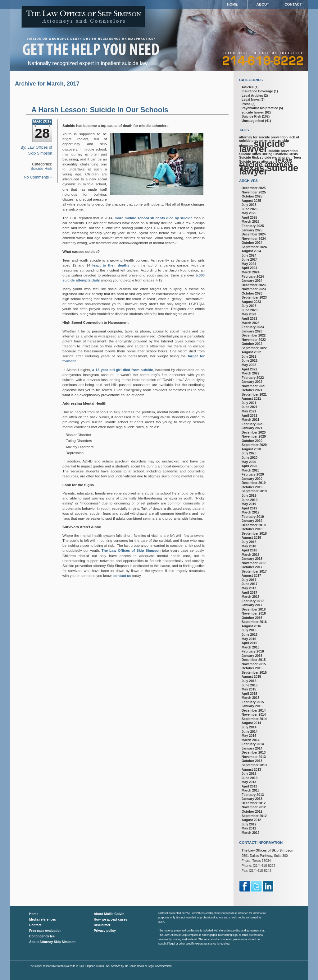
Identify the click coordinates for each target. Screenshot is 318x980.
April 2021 (249, 416)
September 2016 (254, 622)
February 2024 (253, 276)
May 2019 (249, 504)
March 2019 (250, 512)
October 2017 (252, 567)
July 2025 (249, 205)
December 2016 (254, 609)
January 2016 (252, 656)
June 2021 (250, 407)
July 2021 (249, 403)
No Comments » (38, 177)
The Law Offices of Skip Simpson (131, 550)
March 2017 (250, 597)
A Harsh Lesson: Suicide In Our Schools (100, 110)
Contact (293, 4)
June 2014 (250, 732)
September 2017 (254, 571)
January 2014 (252, 748)
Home (232, 4)
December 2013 (254, 752)
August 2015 (251, 676)
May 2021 (249, 411)
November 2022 (254, 340)
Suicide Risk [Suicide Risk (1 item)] (249, 157)
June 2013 (250, 778)
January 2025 (252, 230)
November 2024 (254, 239)
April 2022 (249, 369)
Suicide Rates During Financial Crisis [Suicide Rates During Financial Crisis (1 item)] (268, 154)
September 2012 (254, 816)
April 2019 (249, 508)
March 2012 (250, 833)
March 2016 (250, 647)
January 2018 (252, 559)
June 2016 (250, 634)
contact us (122, 576)
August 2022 (251, 352)
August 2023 (251, 302)
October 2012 (252, 811)
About (263, 4)
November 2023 (254, 289)
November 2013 (254, 757)
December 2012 (254, 803)
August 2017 (251, 575)
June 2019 (250, 500)
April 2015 (249, 694)
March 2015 (250, 698)
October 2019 (252, 487)
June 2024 (250, 259)
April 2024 (249, 268)
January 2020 (252, 479)
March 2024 (250, 272)
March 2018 (250, 555)
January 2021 (252, 428)
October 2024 (252, 243)
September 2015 (254, 672)
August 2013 (251, 769)
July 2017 (249, 580)
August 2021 (251, 398)
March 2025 (250, 221)
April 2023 (249, 318)
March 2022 (250, 373)
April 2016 (249, 643)
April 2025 (249, 217)
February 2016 (253, 651)
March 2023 (250, 323)
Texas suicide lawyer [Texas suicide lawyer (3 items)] (269, 170)
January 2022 (252, 382)
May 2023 (249, 314)
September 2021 (254, 394)
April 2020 (249, 466)
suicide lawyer (253, 112)
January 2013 (252, 799)
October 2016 (252, 618)
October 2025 (252, 196)
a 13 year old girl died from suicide (123, 370)
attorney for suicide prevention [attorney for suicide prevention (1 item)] (263, 137)
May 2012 (249, 828)
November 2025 (254, 192)
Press (246, 104)
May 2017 (249, 588)
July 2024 (249, 255)
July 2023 (249, 306)
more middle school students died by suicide (154, 218)
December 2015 (254, 660)
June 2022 (250, 360)
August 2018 (251, 537)
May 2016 (249, 639)
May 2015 (249, 689)
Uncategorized (253, 121)
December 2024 (254, 234)
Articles (248, 87)
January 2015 (252, 706)
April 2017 (249, 592)
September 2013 (254, 765)
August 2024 (251, 251)
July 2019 (249, 495)
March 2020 (250, 470)
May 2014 (249, 736)
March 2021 (250, 420)
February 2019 (253, 517)
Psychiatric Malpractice (260, 108)
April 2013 (249, 786)
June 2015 (250, 685)
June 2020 (250, 457)
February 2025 (253, 226)
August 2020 (251, 449)
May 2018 (249, 546)
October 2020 (252, 441)
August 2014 (251, 723)
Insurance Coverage (257, 91)
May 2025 (249, 213)
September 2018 (254, 533)
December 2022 (254, 335)
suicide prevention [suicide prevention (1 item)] (283, 151)
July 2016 (249, 630)
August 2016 (251, 626)
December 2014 (254, 710)
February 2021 (253, 424)
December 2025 (254, 188)
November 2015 (254, 664)
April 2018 (249, 550)
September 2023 (254, 297)
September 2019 (254, 491)
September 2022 (254, 348)
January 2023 (252, 331)
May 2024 (249, 264)
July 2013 (249, 773)
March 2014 (250, 740)
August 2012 (251, 820)
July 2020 (249, 453)
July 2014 (249, 727)
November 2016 (254, 613)
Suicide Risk (41, 169)
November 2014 (254, 714)
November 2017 (254, 563)
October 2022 (252, 344)
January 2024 (252, 281)
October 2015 (252, 668)
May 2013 (249, 782)
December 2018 (254, 525)
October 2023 (252, 293)
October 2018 (252, 529)
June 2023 (250, 310)
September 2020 (254, 445)
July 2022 (249, 356)
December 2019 (254, 483)
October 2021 (252, 390)
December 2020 (254, 432)
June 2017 (250, 584)
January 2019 (252, 521)
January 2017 (252, 605)
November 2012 (254, 807)
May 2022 (249, 365)
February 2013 (253, 795)
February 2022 (253, 378)
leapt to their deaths (111, 265)
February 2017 (253, 601)
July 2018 (249, 542)
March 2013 (250, 790)
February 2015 (253, 702)
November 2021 (254, 386)
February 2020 (253, 474)
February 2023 (253, 327)
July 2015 (249, 681)
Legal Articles (252, 95)
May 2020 (249, 462)
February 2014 (253, 744)
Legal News (251, 100)
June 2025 (250, 209)
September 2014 (254, 719)
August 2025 (251, 201)
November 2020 (254, 436)
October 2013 (252, 761)
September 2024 (254, 247)
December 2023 (254, 285)
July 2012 (249, 824)
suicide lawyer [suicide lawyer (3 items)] (262, 146)
